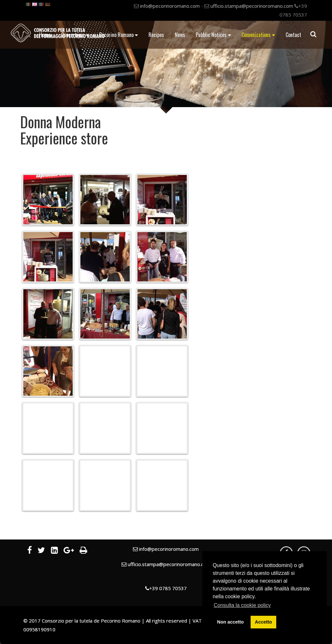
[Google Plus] (69, 551)
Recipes (156, 35)
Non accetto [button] (231, 622)
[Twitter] (41, 551)
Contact (293, 35)
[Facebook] (30, 551)
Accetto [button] (263, 622)
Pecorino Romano (119, 35)
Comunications (258, 35)
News (180, 35)
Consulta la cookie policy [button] (242, 605)
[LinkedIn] (54, 551)
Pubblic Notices (213, 35)
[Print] (83, 551)
